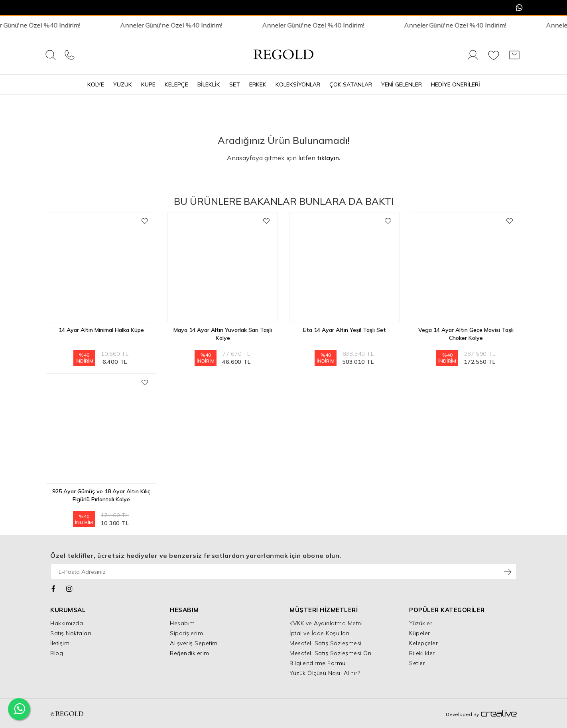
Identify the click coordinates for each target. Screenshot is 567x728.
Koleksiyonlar (298, 84)
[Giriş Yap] (473, 59)
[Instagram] (70, 588)
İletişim (60, 643)
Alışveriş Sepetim (194, 643)
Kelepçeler (423, 643)
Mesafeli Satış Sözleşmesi (326, 643)
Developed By (481, 714)
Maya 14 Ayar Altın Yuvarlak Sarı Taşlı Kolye (223, 334)
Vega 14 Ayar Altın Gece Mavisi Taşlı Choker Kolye (466, 334)
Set (235, 84)
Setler (417, 663)
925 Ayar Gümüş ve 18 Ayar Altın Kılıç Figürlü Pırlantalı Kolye (101, 495)
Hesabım (182, 623)
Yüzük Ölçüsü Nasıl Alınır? (325, 673)
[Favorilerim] (494, 59)
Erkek (258, 84)
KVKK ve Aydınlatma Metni (326, 623)
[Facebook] (54, 588)
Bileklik (209, 84)
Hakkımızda (67, 623)
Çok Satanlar (351, 84)
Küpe (148, 84)
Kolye (96, 84)
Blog (57, 653)
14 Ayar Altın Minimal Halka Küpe (101, 330)
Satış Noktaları (71, 633)
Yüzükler (421, 623)
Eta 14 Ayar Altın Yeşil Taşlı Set (345, 330)
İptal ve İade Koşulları (320, 633)
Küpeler (420, 633)
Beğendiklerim (190, 653)
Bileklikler (422, 653)
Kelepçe (176, 84)
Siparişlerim (186, 633)
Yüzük (123, 84)
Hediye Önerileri (456, 84)
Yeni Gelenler (402, 84)
